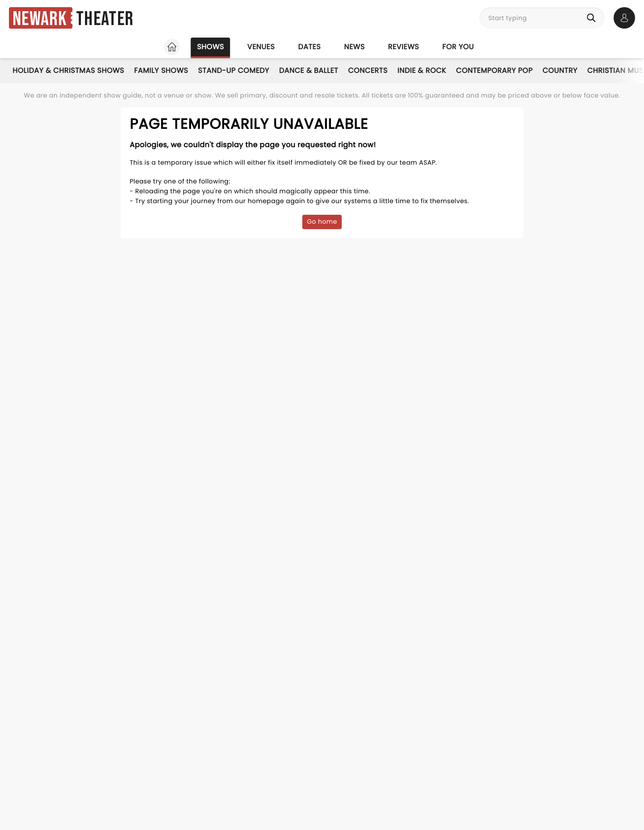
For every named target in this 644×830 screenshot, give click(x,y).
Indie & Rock (422, 70)
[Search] (593, 18)
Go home (322, 221)
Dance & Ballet (309, 70)
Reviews (404, 47)
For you (458, 47)
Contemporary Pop (494, 70)
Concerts (368, 70)
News (354, 47)
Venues (261, 47)
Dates (309, 47)
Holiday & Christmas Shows (68, 70)
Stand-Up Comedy (234, 70)
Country (560, 70)
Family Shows (161, 70)
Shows (210, 47)
